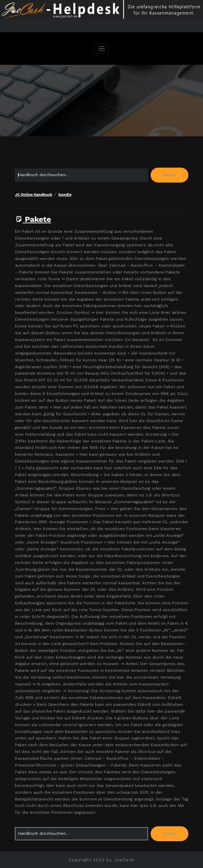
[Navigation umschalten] (101, 49)
